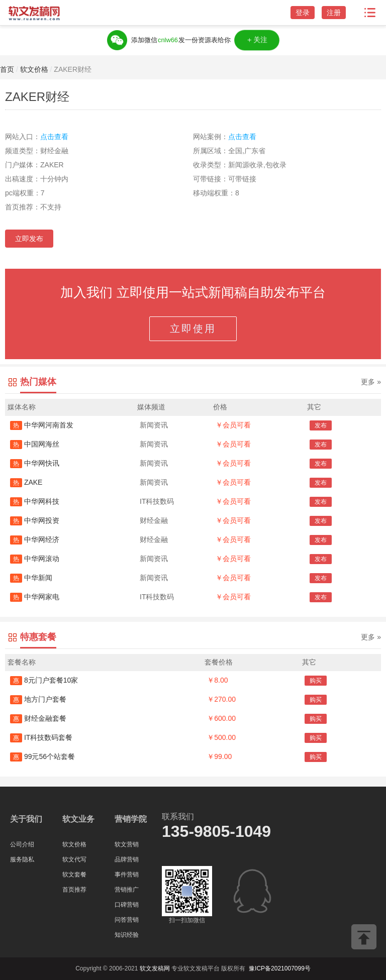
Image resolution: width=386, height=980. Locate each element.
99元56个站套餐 (42, 756)
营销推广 (127, 890)
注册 (334, 13)
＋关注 (257, 40)
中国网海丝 (35, 444)
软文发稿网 (155, 968)
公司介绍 (22, 844)
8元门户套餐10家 (44, 680)
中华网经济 (35, 539)
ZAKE (26, 482)
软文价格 (34, 69)
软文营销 (127, 844)
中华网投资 (35, 520)
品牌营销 (127, 859)
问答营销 (127, 920)
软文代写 (74, 859)
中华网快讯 (35, 463)
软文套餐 (74, 875)
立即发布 (29, 239)
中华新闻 (31, 578)
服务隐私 (22, 859)
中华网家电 (35, 597)
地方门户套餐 (38, 699)
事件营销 (127, 875)
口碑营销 (127, 905)
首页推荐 (74, 890)
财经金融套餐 (38, 718)
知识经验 (127, 935)
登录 (303, 13)
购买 (316, 681)
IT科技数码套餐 (41, 737)
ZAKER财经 (73, 69)
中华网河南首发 (42, 425)
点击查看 (54, 137)
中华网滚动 (35, 559)
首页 (7, 69)
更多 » (371, 382)
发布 (321, 425)
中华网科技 (35, 501)
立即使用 (193, 329)
